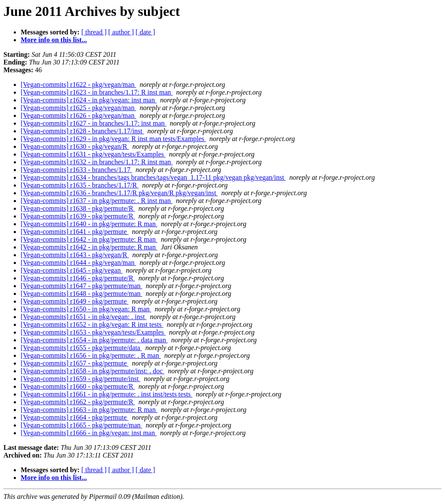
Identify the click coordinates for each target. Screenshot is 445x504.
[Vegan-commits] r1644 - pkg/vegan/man (78, 263)
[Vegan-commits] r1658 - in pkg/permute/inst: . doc (93, 371)
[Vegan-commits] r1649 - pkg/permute (75, 301)
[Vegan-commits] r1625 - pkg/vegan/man (78, 108)
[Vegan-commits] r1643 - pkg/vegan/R (75, 255)
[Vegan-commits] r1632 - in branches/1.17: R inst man (97, 162)
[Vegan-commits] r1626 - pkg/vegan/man (78, 115)
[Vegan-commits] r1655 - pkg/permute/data (81, 348)
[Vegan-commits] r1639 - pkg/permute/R (78, 216)
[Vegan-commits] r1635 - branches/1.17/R (80, 185)
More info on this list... (54, 40)
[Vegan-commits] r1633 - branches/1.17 (76, 170)
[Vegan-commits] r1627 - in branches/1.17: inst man (94, 123)
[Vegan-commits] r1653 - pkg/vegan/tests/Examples (93, 332)
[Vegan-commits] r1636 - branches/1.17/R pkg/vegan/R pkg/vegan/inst (119, 193)
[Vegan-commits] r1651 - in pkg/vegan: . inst (83, 317)
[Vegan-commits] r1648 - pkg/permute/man (82, 293)
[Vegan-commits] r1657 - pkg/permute (75, 363)
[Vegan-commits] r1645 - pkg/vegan (71, 270)
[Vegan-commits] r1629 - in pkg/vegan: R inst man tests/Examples (113, 139)
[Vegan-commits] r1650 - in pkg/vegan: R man (86, 309)
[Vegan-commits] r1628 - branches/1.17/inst (82, 131)
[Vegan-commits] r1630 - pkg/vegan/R (75, 146)
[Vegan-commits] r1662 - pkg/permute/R (78, 402)
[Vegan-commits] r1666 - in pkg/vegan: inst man (89, 433)
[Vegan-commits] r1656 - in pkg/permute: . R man (91, 355)
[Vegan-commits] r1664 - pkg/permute (75, 417)
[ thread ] (94, 32)
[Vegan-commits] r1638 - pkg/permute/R (78, 208)
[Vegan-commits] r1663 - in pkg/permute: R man (89, 410)
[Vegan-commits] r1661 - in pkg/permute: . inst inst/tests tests (107, 394)
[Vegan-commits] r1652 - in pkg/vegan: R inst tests (92, 324)
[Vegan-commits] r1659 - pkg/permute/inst (80, 379)
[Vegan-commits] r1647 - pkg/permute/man (82, 286)
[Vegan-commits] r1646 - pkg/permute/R (78, 278)
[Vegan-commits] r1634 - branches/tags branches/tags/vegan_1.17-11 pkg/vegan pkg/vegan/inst (153, 177)
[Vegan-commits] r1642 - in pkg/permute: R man (89, 239)
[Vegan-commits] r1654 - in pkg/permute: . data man (94, 340)
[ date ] (145, 32)
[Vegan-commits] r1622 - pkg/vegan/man (78, 85)
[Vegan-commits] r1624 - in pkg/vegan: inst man (89, 100)
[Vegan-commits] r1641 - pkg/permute (75, 232)
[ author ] (121, 32)
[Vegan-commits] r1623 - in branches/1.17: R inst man (97, 92)
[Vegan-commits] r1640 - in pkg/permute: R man (89, 224)
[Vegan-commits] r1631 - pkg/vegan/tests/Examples (93, 154)
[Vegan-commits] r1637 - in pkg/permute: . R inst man (97, 201)
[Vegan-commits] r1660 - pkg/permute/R (78, 386)
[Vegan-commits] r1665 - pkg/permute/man (82, 425)
